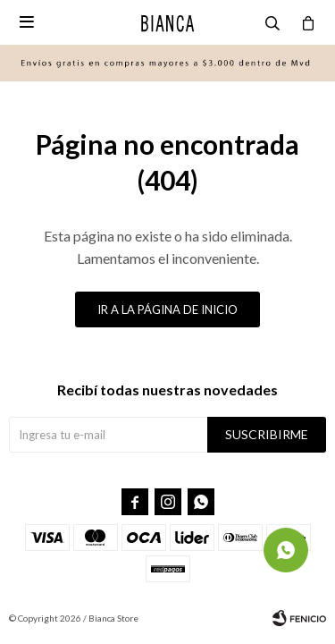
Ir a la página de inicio (167, 309)
